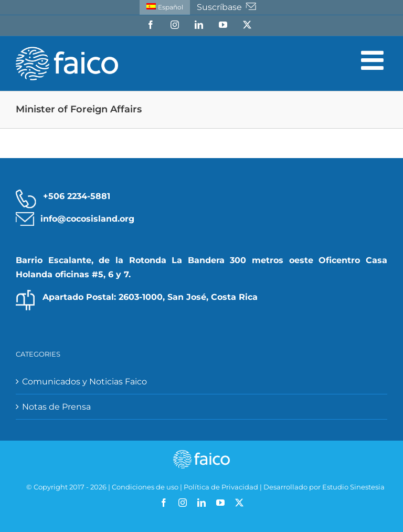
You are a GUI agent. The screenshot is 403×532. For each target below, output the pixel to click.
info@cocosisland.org (87, 219)
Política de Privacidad (221, 487)
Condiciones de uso (145, 487)
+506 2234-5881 (77, 196)
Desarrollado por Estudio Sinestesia (324, 487)
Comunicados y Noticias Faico (84, 382)
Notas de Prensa (56, 407)
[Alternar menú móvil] (374, 60)
